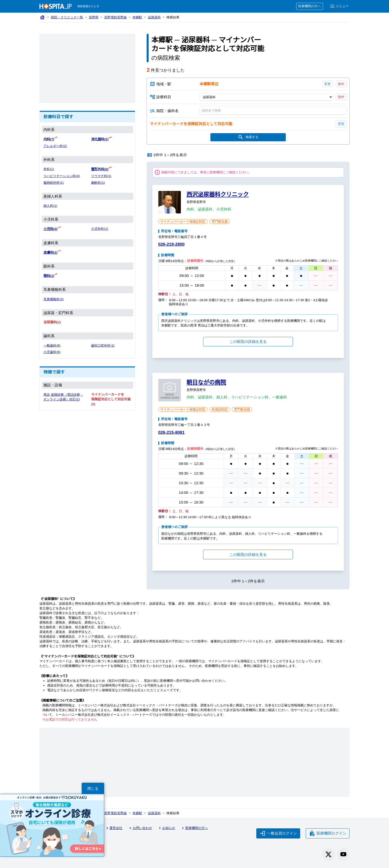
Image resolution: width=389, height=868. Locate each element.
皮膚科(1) (50, 253)
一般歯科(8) (52, 345)
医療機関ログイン (328, 833)
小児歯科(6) (52, 352)
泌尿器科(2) (52, 322)
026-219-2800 (171, 244)
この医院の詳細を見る (248, 342)
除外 (341, 84)
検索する (248, 137)
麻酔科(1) (98, 183)
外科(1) (49, 169)
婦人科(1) (50, 206)
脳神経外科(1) (53, 183)
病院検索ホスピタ (88, 6)
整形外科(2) (100, 169)
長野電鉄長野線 (115, 17)
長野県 (94, 17)
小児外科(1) (99, 229)
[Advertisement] (87, 68)
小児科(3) (50, 229)
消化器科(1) (100, 139)
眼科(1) (49, 276)
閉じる (93, 789)
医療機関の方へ (309, 6)
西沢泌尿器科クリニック (218, 194)
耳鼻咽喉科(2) (53, 299)
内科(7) (49, 139)
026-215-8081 (171, 433)
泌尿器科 (154, 17)
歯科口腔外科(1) (103, 345)
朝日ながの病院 (206, 382)
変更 (327, 84)
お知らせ (166, 828)
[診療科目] (266, 97)
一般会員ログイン (278, 833)
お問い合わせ (140, 828)
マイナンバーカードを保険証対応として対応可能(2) (111, 399)
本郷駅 (137, 17)
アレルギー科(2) (55, 146)
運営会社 (114, 828)
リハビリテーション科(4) (62, 176)
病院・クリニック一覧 (67, 17)
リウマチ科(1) (101, 176)
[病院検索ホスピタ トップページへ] (56, 6)
